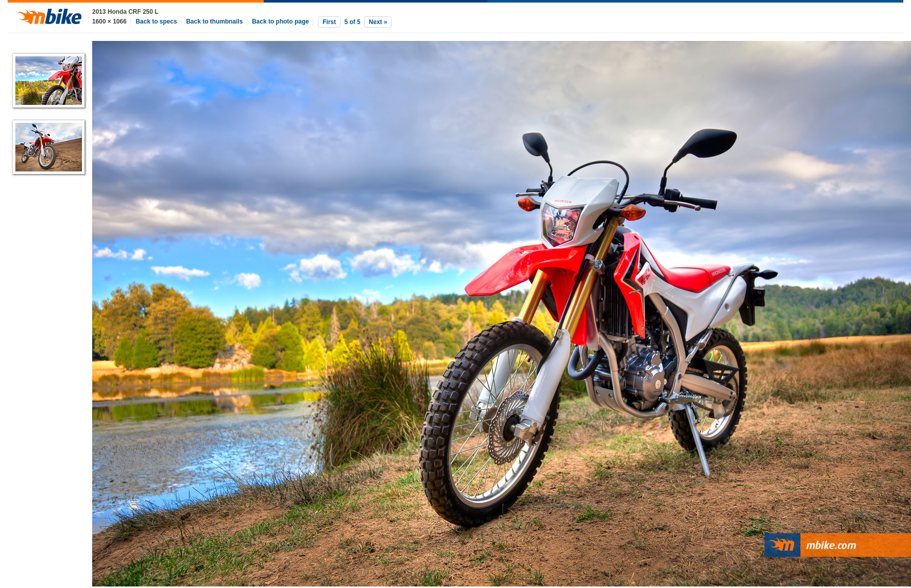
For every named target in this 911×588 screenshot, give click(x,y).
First (329, 22)
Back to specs (156, 21)
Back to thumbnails (214, 21)
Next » (378, 22)
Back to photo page (280, 21)
